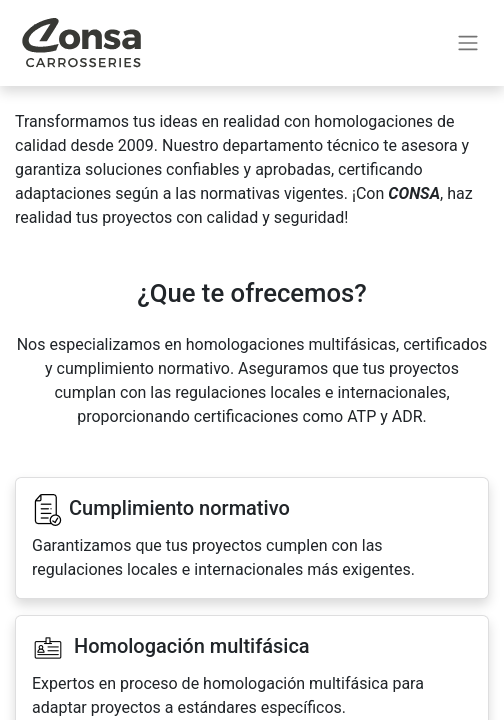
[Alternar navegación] (468, 43)
